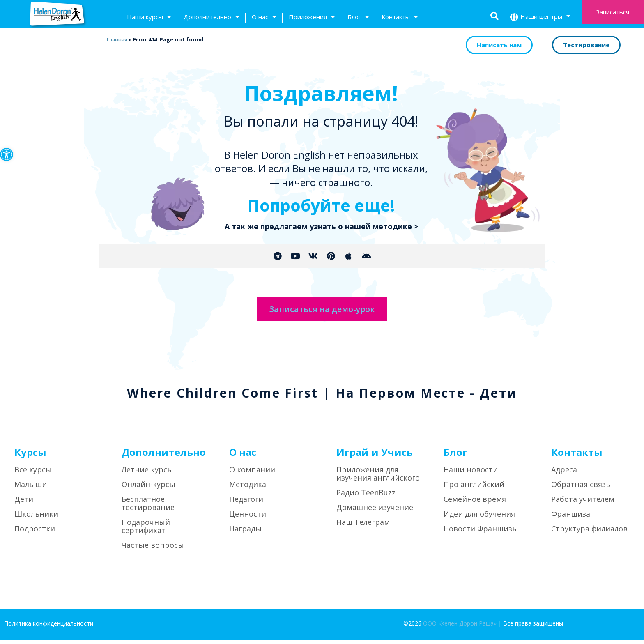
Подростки (35, 533)
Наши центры (545, 17)
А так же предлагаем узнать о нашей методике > (321, 226)
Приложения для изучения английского (378, 478)
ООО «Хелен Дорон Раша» (460, 628)
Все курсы (33, 474)
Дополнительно (211, 18)
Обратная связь (581, 489)
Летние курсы (147, 474)
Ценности (248, 518)
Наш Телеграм (363, 527)
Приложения (312, 18)
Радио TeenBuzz (366, 497)
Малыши (31, 489)
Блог (358, 18)
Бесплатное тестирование (148, 508)
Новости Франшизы (481, 533)
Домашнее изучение (375, 512)
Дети (24, 504)
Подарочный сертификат (146, 531)
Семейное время (475, 504)
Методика (248, 489)
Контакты (400, 18)
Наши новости (471, 474)
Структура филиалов (589, 533)
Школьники (36, 518)
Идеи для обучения (479, 518)
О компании (252, 474)
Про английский (474, 489)
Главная (117, 39)
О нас (264, 18)
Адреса (564, 474)
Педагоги (246, 504)
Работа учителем (583, 504)
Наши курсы (149, 18)
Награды (245, 533)
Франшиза (571, 518)
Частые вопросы (153, 550)
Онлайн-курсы (148, 489)
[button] (7, 154)
